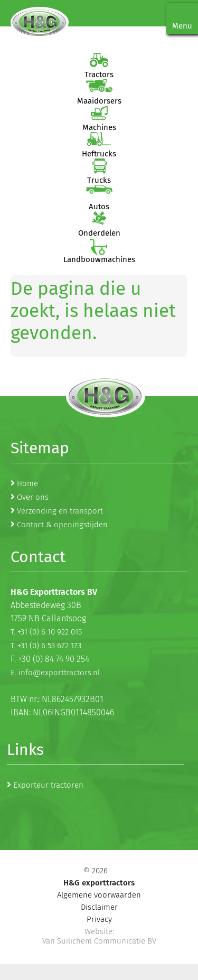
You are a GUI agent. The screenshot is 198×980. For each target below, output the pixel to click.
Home (27, 483)
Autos (99, 207)
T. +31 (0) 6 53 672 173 (46, 646)
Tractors (99, 74)
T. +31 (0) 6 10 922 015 (46, 632)
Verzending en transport (60, 511)
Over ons (33, 497)
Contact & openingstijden (62, 525)
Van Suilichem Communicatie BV (99, 941)
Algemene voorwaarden (99, 895)
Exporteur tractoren (48, 785)
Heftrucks (99, 154)
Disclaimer (99, 907)
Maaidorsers (99, 101)
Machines (99, 127)
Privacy (99, 919)
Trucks (99, 180)
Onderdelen (99, 233)
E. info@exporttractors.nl (55, 673)
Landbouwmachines (99, 259)
